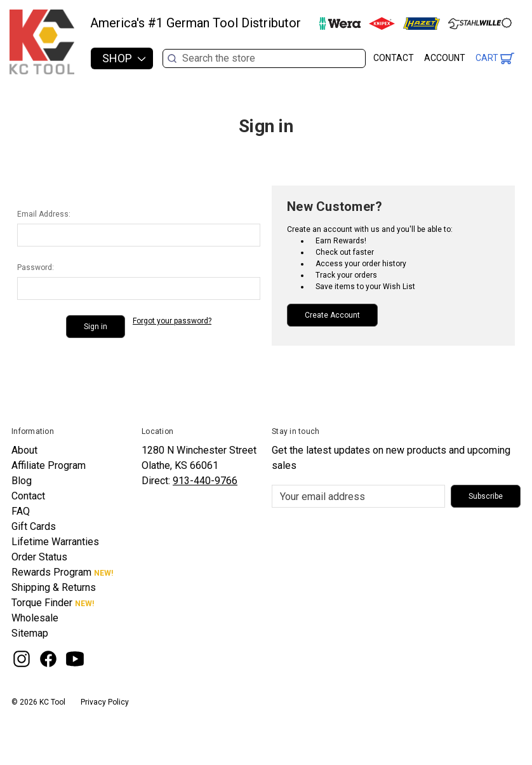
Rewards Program (51, 572)
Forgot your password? (172, 321)
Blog (22, 481)
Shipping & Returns (54, 587)
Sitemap (30, 633)
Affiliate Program (49, 465)
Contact (394, 58)
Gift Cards (34, 526)
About (24, 450)
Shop (124, 58)
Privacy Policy (105, 702)
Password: (36, 267)
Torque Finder (42, 603)
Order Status (39, 557)
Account (445, 58)
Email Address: (44, 214)
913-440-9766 (205, 481)
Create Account (332, 315)
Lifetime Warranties (55, 542)
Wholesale (35, 618)
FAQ (21, 511)
